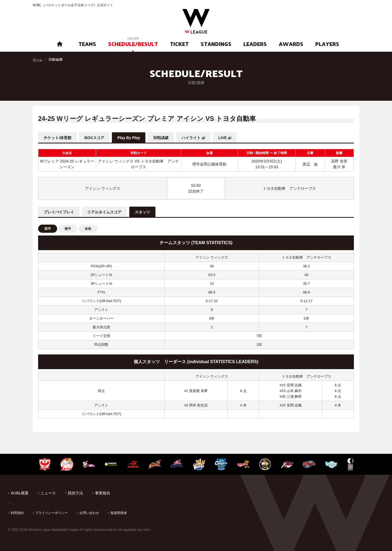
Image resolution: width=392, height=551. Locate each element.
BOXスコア (94, 138)
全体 (88, 229)
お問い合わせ (89, 513)
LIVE (223, 138)
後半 (68, 229)
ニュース (48, 493)
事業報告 (103, 493)
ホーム (38, 60)
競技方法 (75, 493)
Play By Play (129, 138)
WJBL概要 (20, 493)
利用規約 (17, 513)
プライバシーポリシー (51, 513)
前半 (48, 229)
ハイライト (192, 138)
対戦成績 (161, 138)
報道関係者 (119, 513)
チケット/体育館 (57, 138)
